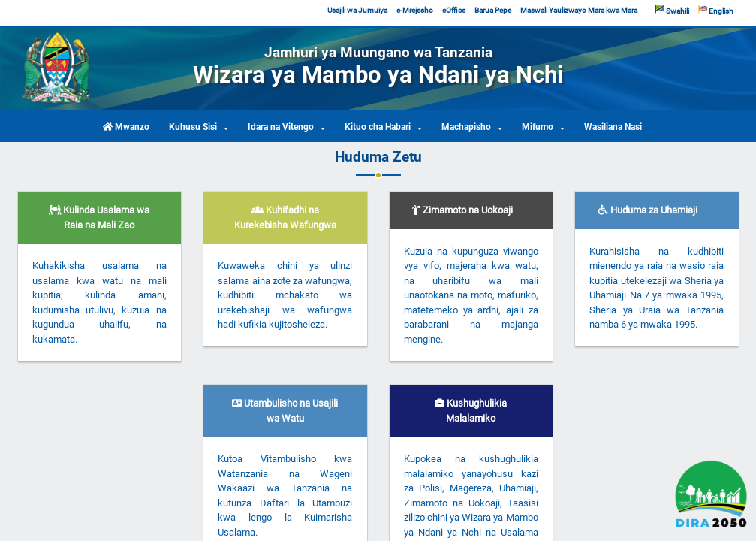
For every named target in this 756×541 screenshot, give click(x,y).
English (716, 10)
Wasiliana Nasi (613, 127)
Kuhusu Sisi (193, 127)
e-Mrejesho (415, 10)
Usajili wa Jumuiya (357, 10)
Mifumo (538, 127)
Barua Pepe (493, 10)
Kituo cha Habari (378, 127)
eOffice (454, 10)
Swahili (672, 10)
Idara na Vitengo (281, 127)
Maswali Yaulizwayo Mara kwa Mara (579, 10)
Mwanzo (126, 127)
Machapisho (466, 127)
